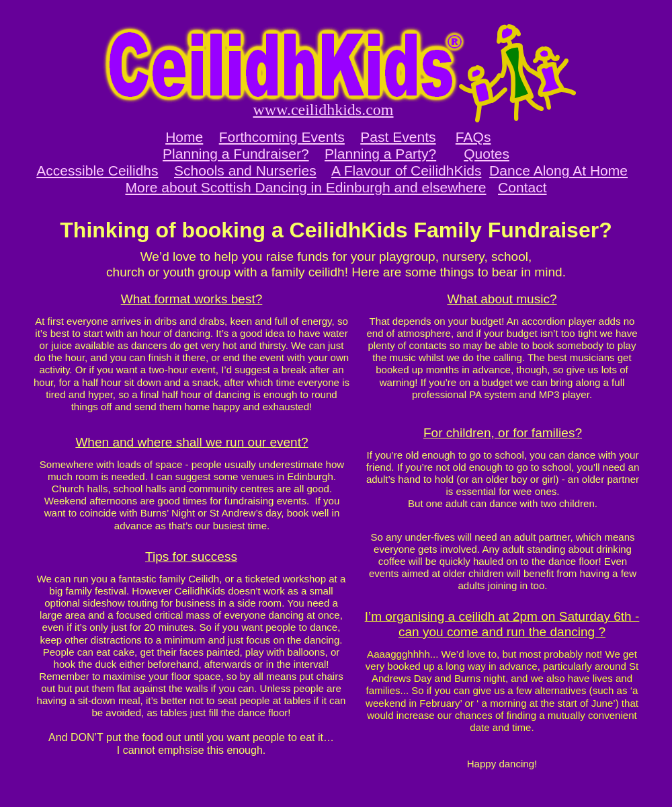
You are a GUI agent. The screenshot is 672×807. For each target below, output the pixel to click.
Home (184, 137)
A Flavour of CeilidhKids (406, 170)
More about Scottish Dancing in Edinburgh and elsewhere (305, 187)
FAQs (473, 137)
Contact (522, 187)
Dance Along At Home (558, 170)
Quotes (487, 154)
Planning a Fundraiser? (236, 154)
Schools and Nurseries (245, 170)
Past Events (398, 137)
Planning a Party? (380, 154)
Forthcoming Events (282, 137)
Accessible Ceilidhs (97, 170)
